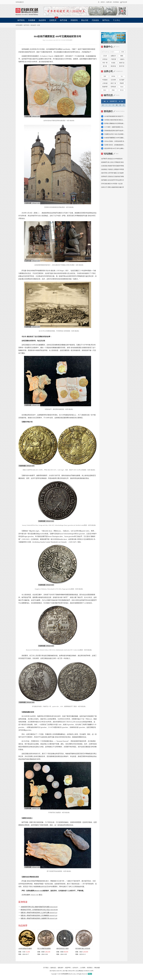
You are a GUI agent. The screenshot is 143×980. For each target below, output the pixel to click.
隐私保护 (61, 968)
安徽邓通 (105, 87)
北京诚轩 (122, 80)
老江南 (105, 66)
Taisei (122, 87)
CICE (23, 15)
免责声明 (68, 968)
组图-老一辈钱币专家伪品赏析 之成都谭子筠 (39, 918)
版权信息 (53, 968)
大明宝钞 (105, 59)
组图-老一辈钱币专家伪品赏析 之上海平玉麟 (39, 913)
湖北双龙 (113, 66)
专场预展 (32, 20)
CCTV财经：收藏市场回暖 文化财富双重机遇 (115, 127)
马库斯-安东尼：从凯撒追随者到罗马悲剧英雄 (115, 145)
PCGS (122, 90)
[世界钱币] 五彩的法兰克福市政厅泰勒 (112, 177)
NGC (105, 90)
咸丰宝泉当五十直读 (62, 948)
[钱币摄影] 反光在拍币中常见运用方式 (112, 180)
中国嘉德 (105, 80)
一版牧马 (122, 59)
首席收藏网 (19, 25)
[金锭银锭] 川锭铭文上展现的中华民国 (112, 169)
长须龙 (113, 63)
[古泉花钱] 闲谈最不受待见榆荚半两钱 (112, 166)
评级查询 (74, 20)
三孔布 (105, 56)
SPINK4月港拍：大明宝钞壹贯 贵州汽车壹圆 (115, 141)
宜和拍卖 (113, 87)
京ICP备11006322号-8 (69, 971)
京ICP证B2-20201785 (56, 971)
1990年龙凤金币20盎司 (25, 948)
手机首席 (124, 2)
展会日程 (85, 20)
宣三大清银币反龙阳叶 (44, 948)
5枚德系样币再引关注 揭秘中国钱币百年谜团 (39, 907)
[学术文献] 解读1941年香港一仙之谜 (112, 184)
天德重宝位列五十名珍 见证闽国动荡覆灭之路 (115, 134)
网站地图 (97, 968)
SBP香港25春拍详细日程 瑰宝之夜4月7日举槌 (115, 120)
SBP (105, 76)
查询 (123, 52)
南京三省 (113, 83)
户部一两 (105, 63)
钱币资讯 (21, 20)
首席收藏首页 (20, 2)
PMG (113, 90)
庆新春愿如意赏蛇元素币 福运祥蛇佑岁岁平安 (115, 131)
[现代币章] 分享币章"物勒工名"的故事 (112, 173)
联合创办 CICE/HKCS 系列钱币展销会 (27, 10)
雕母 (122, 56)
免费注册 (109, 2)
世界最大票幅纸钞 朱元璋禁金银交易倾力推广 (115, 123)
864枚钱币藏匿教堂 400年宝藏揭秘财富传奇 (115, 138)
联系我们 (90, 968)
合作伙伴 (75, 968)
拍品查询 (42, 20)
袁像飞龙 (122, 63)
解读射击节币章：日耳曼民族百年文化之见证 (39, 910)
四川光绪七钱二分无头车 (83, 948)
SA (122, 76)
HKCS (27, 15)
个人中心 (117, 20)
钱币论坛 (106, 20)
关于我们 (46, 968)
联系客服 (116, 2)
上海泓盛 (105, 83)
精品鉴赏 (33, 25)
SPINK (113, 76)
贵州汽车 (122, 66)
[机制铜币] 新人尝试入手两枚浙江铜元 (112, 162)
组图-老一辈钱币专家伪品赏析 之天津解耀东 (39, 915)
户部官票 (113, 59)
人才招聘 (82, 968)
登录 (103, 2)
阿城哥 (122, 83)
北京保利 (113, 80)
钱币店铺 (63, 20)
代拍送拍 (95, 20)
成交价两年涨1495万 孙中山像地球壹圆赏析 (115, 148)
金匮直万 (113, 56)
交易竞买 (54, 19)
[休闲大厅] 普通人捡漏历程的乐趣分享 (112, 187)
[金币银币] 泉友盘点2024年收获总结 (112, 159)
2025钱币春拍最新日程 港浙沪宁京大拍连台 (115, 116)
